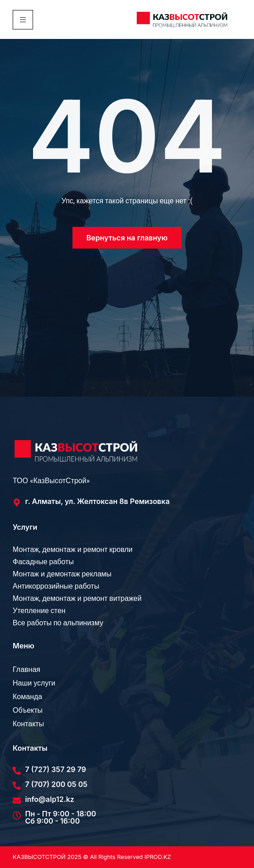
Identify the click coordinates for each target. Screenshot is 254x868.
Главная (26, 670)
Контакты (28, 724)
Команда (27, 697)
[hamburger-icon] (23, 20)
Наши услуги (34, 683)
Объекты (28, 710)
